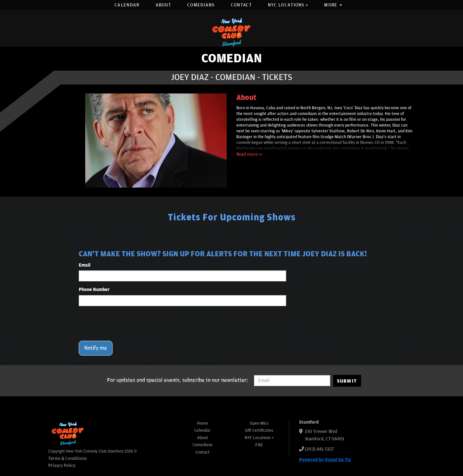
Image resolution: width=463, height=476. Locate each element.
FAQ (259, 445)
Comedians (201, 5)
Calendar (127, 5)
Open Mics (259, 423)
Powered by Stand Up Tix (325, 460)
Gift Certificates (259, 430)
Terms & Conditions (68, 458)
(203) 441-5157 (319, 449)
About (163, 5)
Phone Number (94, 290)
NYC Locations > (288, 5)
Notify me (96, 348)
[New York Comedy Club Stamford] (232, 32)
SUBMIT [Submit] (347, 381)
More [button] (333, 5)
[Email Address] (292, 381)
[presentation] (128, 323)
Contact (241, 5)
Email (85, 265)
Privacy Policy (62, 466)
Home (203, 423)
